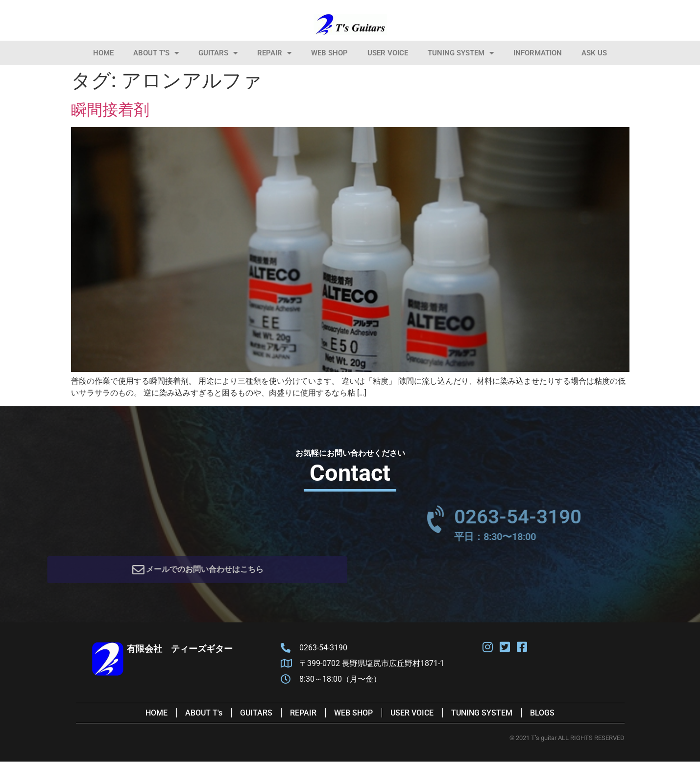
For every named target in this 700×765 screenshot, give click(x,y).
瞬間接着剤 (110, 110)
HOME (103, 53)
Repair (274, 53)
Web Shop (329, 53)
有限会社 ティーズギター (180, 652)
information (538, 53)
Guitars (218, 53)
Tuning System (461, 53)
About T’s (156, 53)
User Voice (388, 53)
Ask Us (594, 53)
